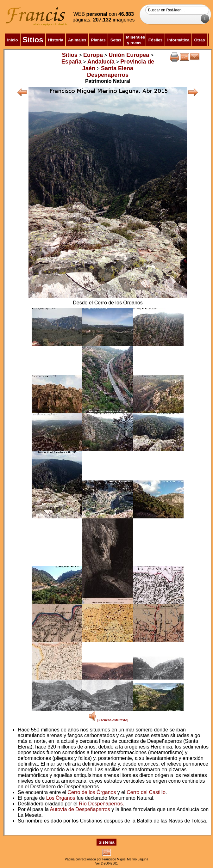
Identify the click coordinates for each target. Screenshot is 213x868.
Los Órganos (61, 798)
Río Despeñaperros (101, 804)
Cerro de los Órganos (92, 792)
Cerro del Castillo (146, 792)
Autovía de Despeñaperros (80, 809)
